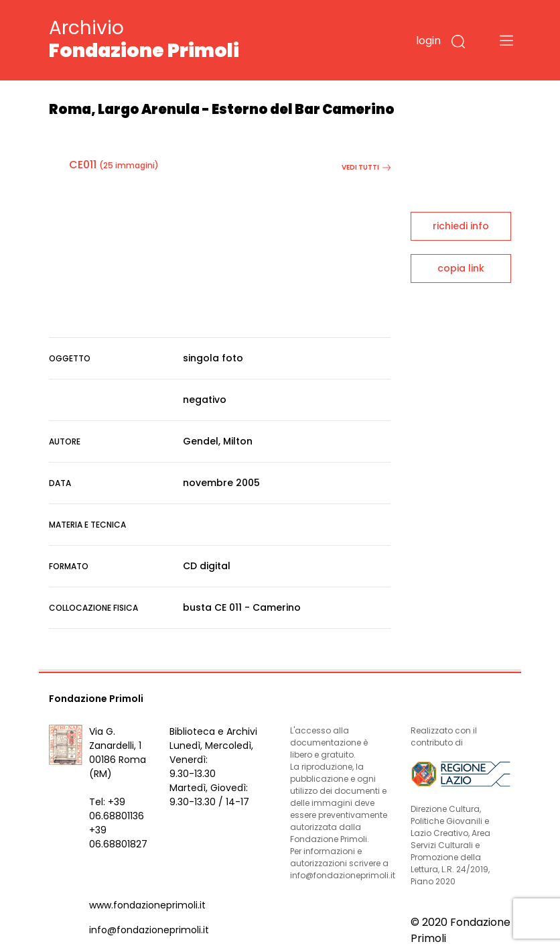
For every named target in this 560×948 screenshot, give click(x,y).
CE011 (83, 165)
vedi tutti (366, 167)
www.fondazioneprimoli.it (147, 905)
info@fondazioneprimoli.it (149, 930)
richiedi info (461, 226)
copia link (461, 268)
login (428, 41)
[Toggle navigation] (506, 40)
